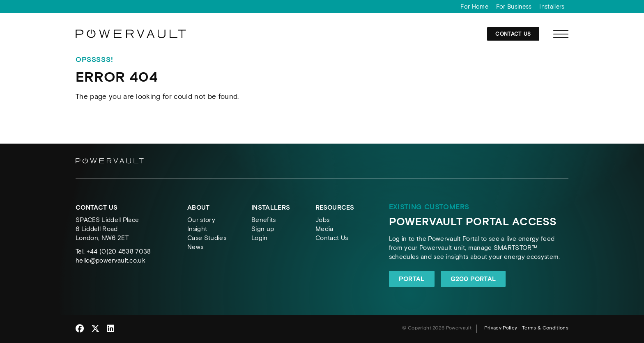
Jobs (322, 220)
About (199, 207)
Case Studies (207, 238)
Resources (335, 207)
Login (260, 238)
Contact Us (513, 34)
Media (324, 229)
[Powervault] (131, 37)
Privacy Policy (501, 328)
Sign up (263, 229)
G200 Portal (473, 279)
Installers (552, 7)
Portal (412, 279)
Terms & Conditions (545, 328)
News (195, 247)
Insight (197, 229)
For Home (474, 7)
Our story (201, 220)
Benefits (264, 220)
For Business (514, 7)
